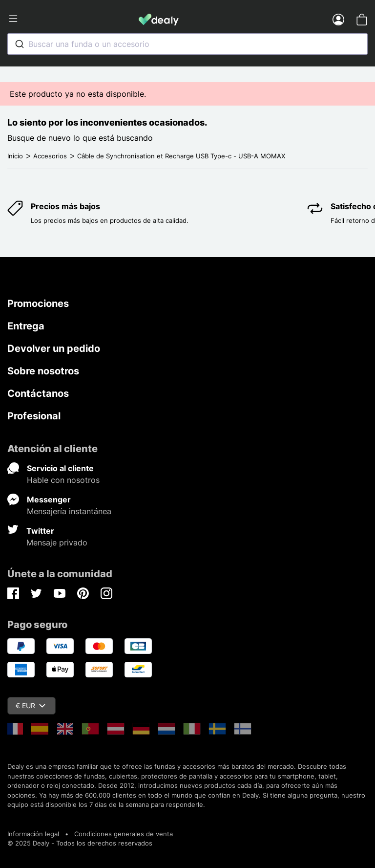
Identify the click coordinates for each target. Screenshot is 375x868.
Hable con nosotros (63, 480)
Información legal (33, 834)
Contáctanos (38, 393)
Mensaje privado (57, 542)
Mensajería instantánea (69, 511)
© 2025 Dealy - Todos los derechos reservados (80, 843)
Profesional (34, 416)
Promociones (38, 304)
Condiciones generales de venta (124, 834)
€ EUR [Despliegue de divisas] (31, 705)
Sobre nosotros (43, 371)
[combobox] (187, 44)
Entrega (26, 326)
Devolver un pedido (54, 348)
